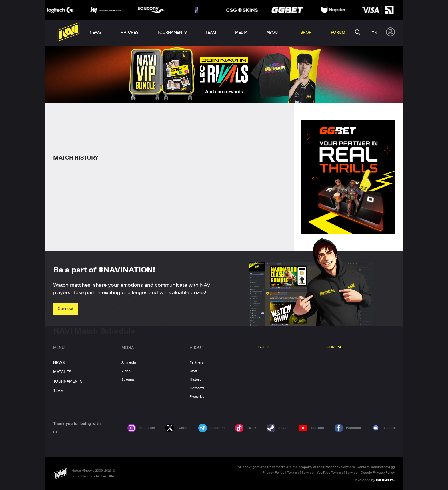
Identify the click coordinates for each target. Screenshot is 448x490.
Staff (193, 371)
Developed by (374, 480)
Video (126, 371)
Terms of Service (300, 473)
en (374, 33)
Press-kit (197, 397)
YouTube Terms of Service (337, 473)
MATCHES (62, 372)
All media (129, 362)
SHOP (264, 347)
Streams (128, 379)
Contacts (197, 388)
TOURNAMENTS (68, 381)
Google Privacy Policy (378, 473)
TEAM (58, 391)
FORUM (334, 347)
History (195, 379)
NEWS (59, 363)
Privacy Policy (273, 473)
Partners (197, 362)
